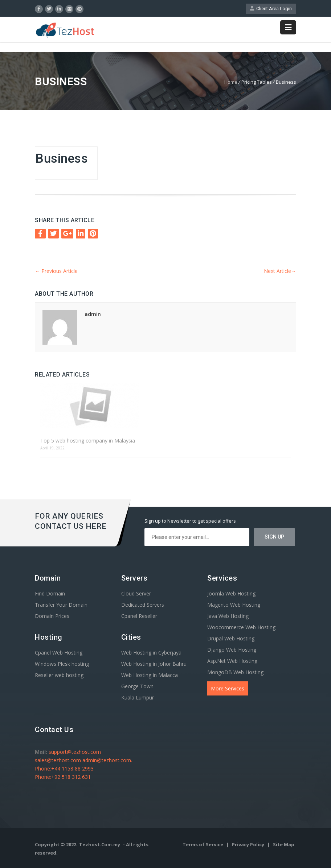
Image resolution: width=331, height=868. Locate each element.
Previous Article (56, 271)
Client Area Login (271, 9)
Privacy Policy (249, 844)
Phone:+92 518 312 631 (63, 777)
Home (231, 82)
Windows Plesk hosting (62, 664)
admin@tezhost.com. (107, 760)
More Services (228, 688)
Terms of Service (203, 844)
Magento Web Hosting (234, 605)
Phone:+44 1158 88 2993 (64, 769)
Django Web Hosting (232, 650)
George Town (137, 686)
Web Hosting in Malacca (150, 675)
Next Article (280, 271)
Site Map (284, 844)
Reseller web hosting (59, 675)
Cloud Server (136, 593)
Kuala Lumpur (138, 697)
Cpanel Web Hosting (59, 653)
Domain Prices (52, 616)
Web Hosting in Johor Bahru (154, 664)
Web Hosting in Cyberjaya (151, 653)
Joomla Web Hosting (231, 593)
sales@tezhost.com (59, 760)
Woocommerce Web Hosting (241, 627)
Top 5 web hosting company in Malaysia (88, 441)
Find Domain (50, 593)
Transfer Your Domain (61, 605)
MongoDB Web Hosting (235, 672)
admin (93, 314)
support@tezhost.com (75, 752)
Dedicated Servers (143, 605)
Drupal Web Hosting (231, 638)
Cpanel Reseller (139, 616)
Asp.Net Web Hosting (232, 661)
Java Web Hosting (228, 616)
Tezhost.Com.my (100, 844)
